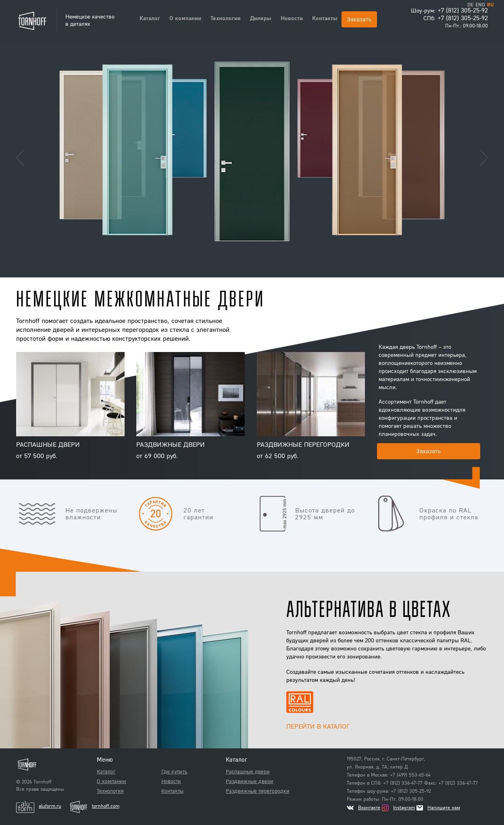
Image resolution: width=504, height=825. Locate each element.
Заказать (359, 19)
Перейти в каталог (318, 726)
